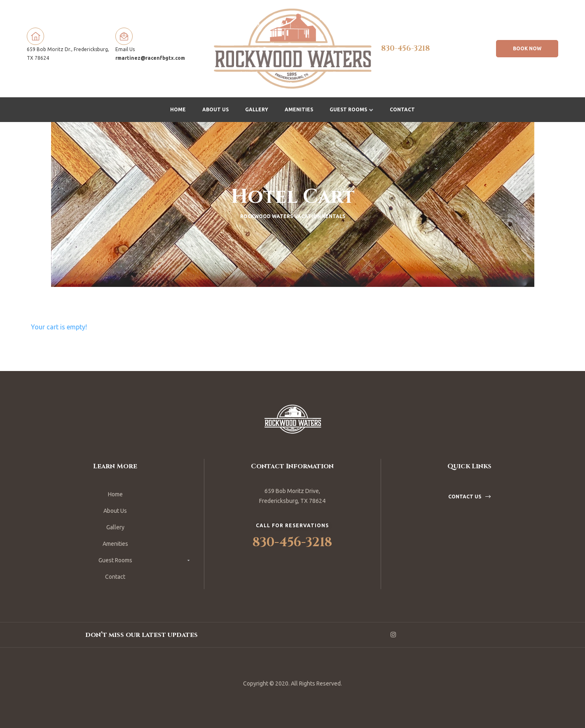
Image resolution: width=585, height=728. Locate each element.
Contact (402, 109)
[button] (527, 49)
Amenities (299, 109)
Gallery (257, 109)
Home (178, 109)
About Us (215, 109)
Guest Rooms (351, 109)
